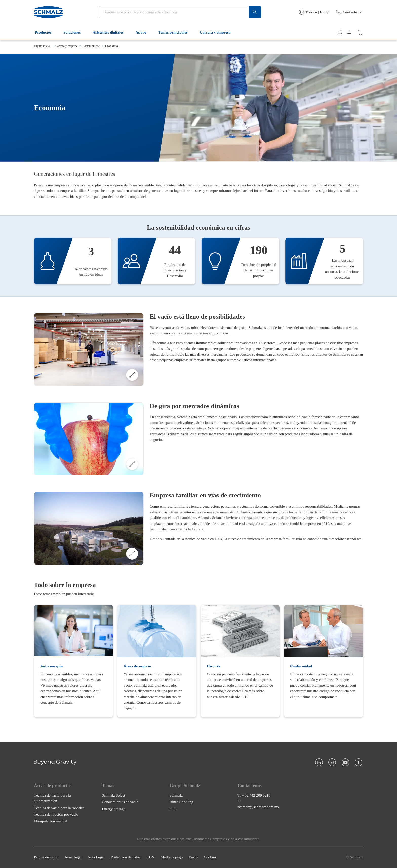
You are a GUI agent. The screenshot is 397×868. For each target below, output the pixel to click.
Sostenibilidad (91, 46)
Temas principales (176, 32)
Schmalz (176, 795)
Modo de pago (172, 857)
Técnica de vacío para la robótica (59, 808)
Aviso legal (73, 857)
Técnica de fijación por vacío (56, 814)
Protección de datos (125, 857)
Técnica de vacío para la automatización (52, 798)
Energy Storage (114, 809)
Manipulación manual (51, 821)
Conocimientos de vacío (120, 802)
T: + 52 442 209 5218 (254, 795)
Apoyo (144, 32)
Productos (46, 32)
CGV (151, 857)
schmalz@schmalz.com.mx (258, 807)
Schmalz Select (113, 795)
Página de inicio (46, 857)
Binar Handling (181, 802)
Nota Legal (96, 857)
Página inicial (42, 46)
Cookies (210, 857)
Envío (193, 857)
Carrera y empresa (218, 32)
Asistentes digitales (111, 32)
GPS (173, 809)
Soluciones (75, 32)
